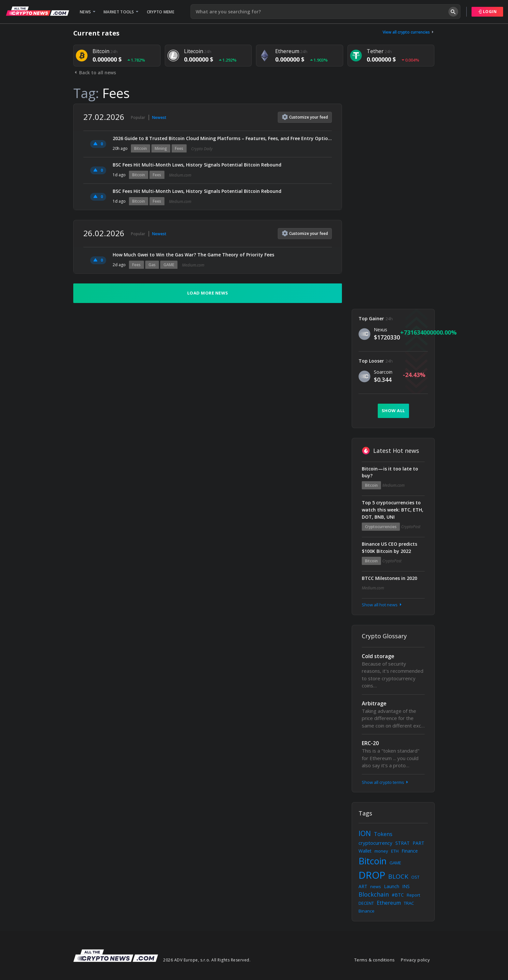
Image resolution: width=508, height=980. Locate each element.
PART (418, 843)
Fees (179, 148)
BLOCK (398, 876)
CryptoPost (411, 527)
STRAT (402, 843)
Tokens (383, 834)
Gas (152, 265)
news (376, 886)
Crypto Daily (202, 149)
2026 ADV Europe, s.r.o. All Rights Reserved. (207, 960)
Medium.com (180, 175)
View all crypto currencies (409, 32)
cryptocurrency (375, 843)
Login (487, 12)
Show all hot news (382, 605)
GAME (169, 265)
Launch (392, 886)
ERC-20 (370, 743)
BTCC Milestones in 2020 (389, 578)
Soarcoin (383, 372)
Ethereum (389, 903)
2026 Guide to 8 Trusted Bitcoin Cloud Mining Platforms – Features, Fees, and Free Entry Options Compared (222, 138)
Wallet (365, 851)
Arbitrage (374, 703)
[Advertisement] (393, 201)
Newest (159, 117)
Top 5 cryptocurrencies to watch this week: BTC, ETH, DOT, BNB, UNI (393, 510)
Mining (161, 148)
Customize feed (305, 117)
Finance (410, 851)
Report (413, 895)
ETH (395, 851)
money (381, 851)
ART (363, 886)
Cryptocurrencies (381, 527)
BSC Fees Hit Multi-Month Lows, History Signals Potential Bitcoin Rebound (197, 165)
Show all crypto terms (386, 782)
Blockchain (374, 894)
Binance (367, 911)
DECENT (366, 903)
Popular (138, 117)
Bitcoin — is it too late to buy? (390, 472)
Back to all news (95, 72)
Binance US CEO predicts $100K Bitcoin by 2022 (389, 548)
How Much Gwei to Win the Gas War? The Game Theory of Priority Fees (193, 255)
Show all (393, 411)
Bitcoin (141, 148)
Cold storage (378, 656)
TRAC (409, 903)
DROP (372, 875)
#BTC (398, 895)
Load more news (208, 293)
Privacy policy (415, 960)
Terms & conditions (375, 960)
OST (415, 877)
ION (365, 833)
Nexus (381, 330)
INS (406, 886)
